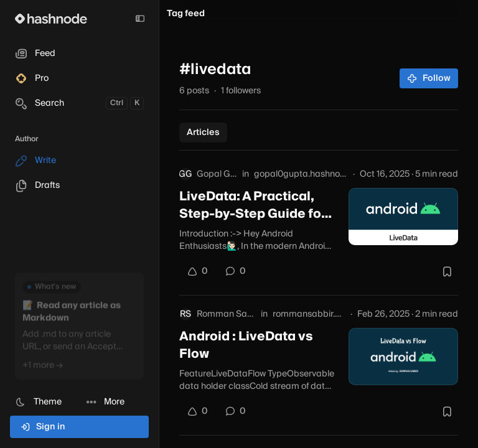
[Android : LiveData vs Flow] (403, 357)
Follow (429, 78)
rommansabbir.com (309, 314)
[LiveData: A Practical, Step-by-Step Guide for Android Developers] (403, 217)
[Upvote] (197, 271)
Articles (203, 133)
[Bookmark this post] (447, 271)
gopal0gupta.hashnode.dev (301, 174)
